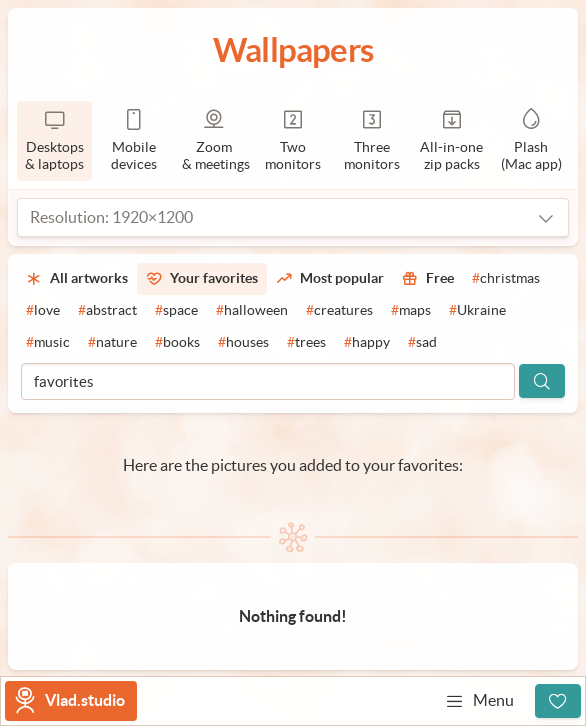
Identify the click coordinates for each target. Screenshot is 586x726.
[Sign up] (558, 701)
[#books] (177, 343)
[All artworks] (77, 279)
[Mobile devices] (133, 141)
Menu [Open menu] (479, 701)
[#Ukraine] (477, 311)
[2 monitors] (292, 141)
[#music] (48, 343)
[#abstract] (107, 311)
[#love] (43, 311)
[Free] (428, 279)
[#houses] (243, 343)
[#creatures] (339, 311)
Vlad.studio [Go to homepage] (85, 700)
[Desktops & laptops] (54, 141)
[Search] (542, 381)
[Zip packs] (451, 141)
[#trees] (306, 343)
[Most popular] (330, 279)
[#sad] (422, 343)
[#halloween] (252, 311)
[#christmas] (506, 279)
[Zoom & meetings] (213, 141)
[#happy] (367, 343)
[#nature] (112, 343)
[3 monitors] (372, 141)
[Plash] (531, 141)
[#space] (176, 311)
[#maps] (411, 311)
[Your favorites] (202, 279)
